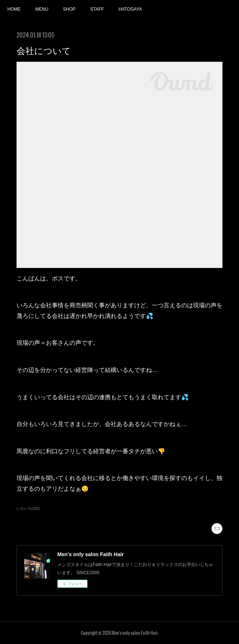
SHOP (69, 9)
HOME (14, 9)
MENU (42, 9)
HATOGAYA (130, 9)
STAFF (97, 9)
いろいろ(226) (28, 509)
